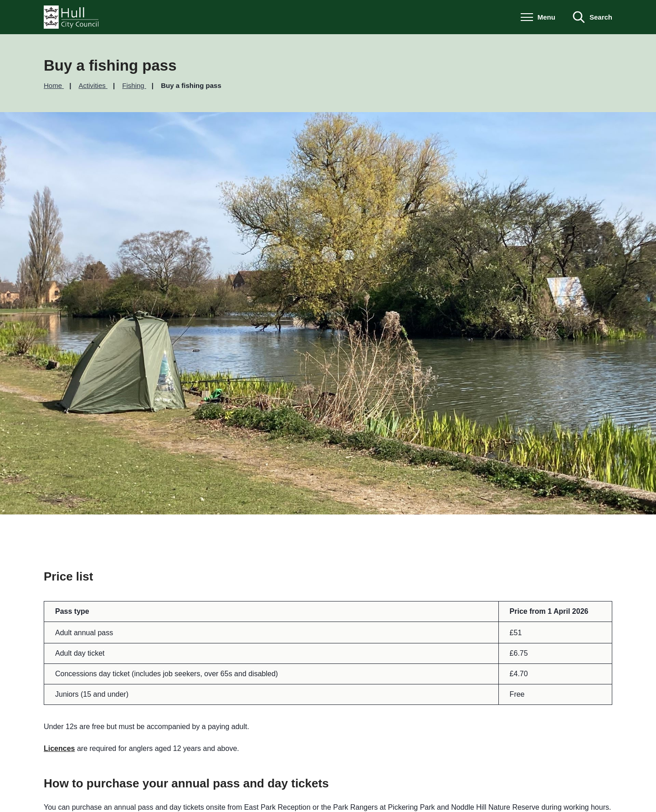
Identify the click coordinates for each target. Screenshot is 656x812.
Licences (59, 748)
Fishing (134, 85)
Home (54, 85)
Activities (93, 85)
